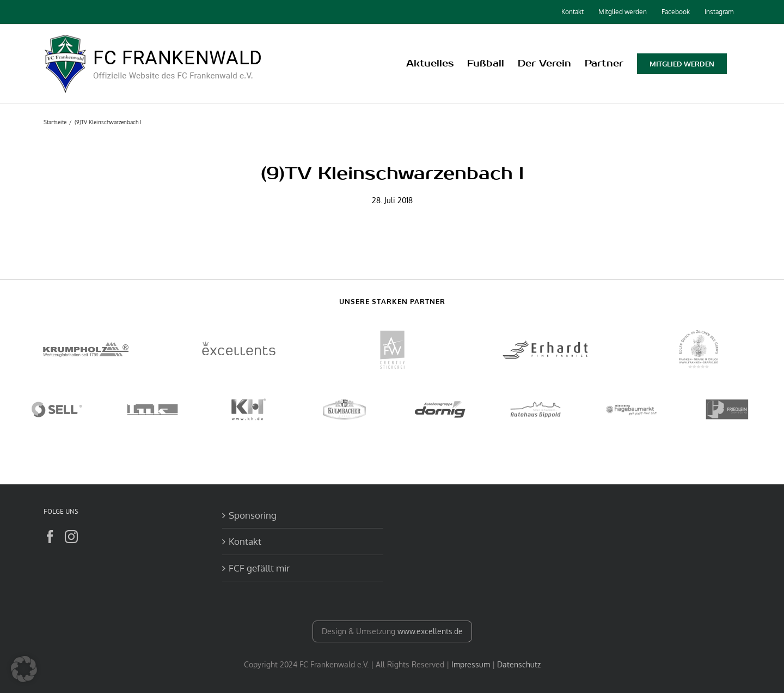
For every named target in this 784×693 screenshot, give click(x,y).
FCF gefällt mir (259, 568)
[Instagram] (71, 537)
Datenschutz (519, 664)
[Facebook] (50, 537)
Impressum (471, 664)
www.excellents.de (430, 631)
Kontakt (245, 541)
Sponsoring (253, 515)
